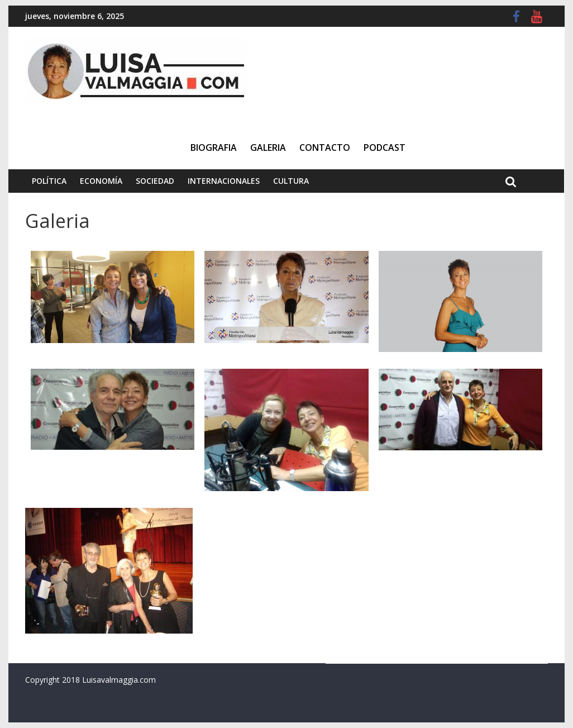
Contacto (325, 147)
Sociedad (155, 181)
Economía (101, 181)
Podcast (385, 147)
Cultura (291, 181)
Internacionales (224, 181)
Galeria (268, 147)
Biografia (214, 147)
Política (49, 181)
